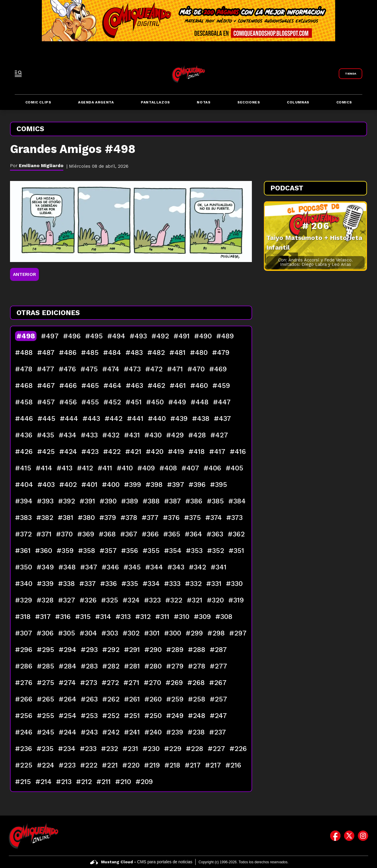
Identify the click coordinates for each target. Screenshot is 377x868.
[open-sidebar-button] (18, 74)
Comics (344, 102)
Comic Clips (38, 102)
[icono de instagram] (363, 836)
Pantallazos (155, 102)
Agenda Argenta (96, 102)
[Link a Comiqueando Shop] (350, 74)
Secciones (249, 102)
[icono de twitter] (349, 836)
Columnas (298, 102)
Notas (204, 102)
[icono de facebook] (335, 836)
